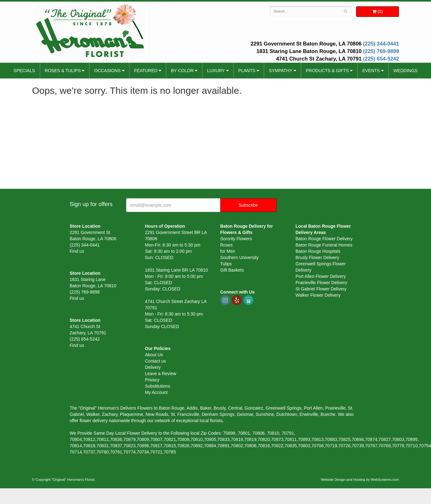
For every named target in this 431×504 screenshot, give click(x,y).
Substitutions (157, 386)
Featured (146, 71)
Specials (24, 71)
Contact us (155, 361)
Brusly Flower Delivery (317, 257)
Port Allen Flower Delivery (321, 276)
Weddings (405, 71)
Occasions (107, 71)
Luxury (216, 71)
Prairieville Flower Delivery (321, 283)
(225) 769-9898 (381, 51)
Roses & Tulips (63, 71)
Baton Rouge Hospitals (318, 251)
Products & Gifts (327, 71)
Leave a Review (161, 374)
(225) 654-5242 (381, 59)
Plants (247, 71)
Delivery (153, 367)
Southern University (239, 257)
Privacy (152, 380)
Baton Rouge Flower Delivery (324, 239)
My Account (156, 392)
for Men (228, 251)
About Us (154, 355)
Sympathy (281, 71)
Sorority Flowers (236, 239)
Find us (77, 251)
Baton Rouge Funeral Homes (324, 245)
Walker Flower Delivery (318, 295)
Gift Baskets (232, 270)
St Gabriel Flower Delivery (321, 289)
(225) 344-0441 (381, 44)
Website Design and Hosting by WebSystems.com (360, 480)
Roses (226, 245)
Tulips (226, 264)
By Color (182, 71)
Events (371, 71)
